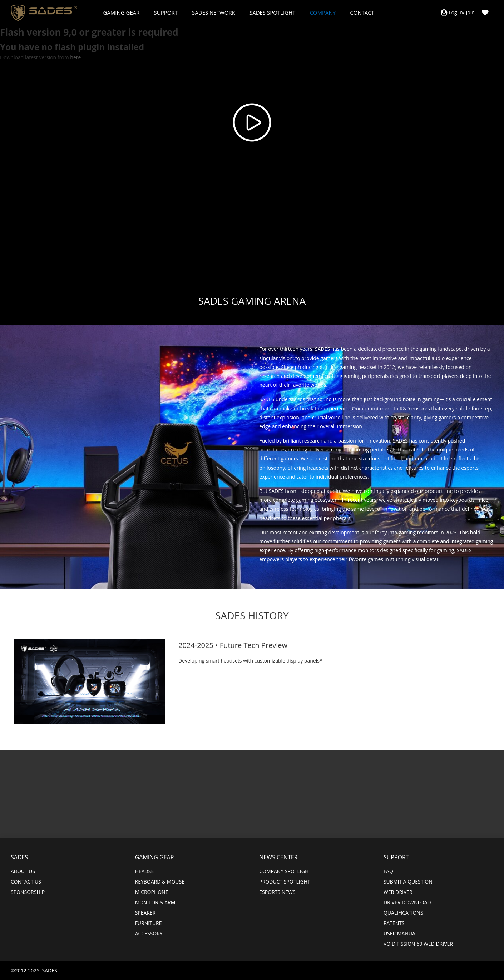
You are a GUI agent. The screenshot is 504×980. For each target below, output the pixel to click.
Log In (456, 12)
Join (470, 12)
